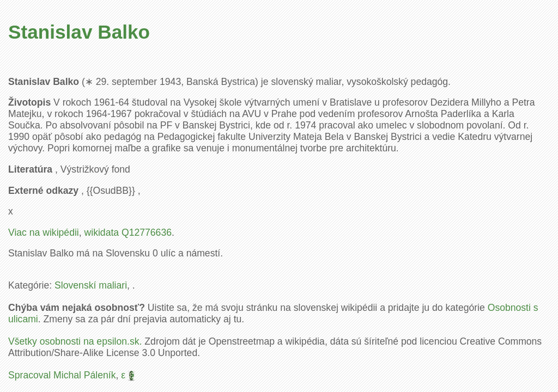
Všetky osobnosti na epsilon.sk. (75, 341)
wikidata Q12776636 (128, 232)
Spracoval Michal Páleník (62, 375)
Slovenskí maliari (91, 285)
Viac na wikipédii (44, 232)
